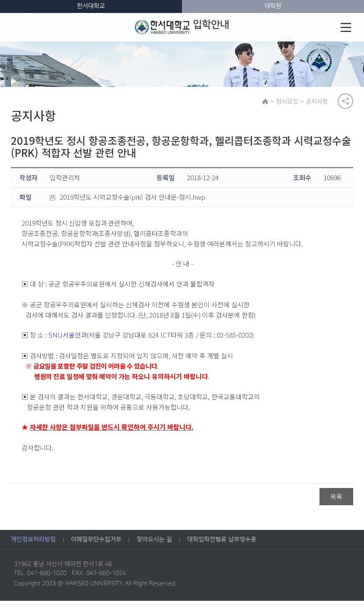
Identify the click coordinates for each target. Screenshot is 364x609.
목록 (336, 504)
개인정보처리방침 (33, 548)
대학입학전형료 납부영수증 (222, 548)
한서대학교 (91, 6)
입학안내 (182, 27)
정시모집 (293, 103)
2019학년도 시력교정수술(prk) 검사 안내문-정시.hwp (128, 204)
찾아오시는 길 (154, 548)
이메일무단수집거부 (96, 548)
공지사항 (322, 103)
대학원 (273, 6)
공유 (345, 103)
